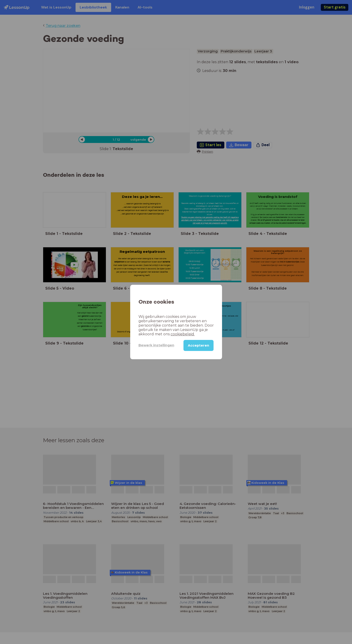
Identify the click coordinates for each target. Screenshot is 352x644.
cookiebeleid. (183, 334)
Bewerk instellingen (156, 345)
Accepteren (199, 345)
